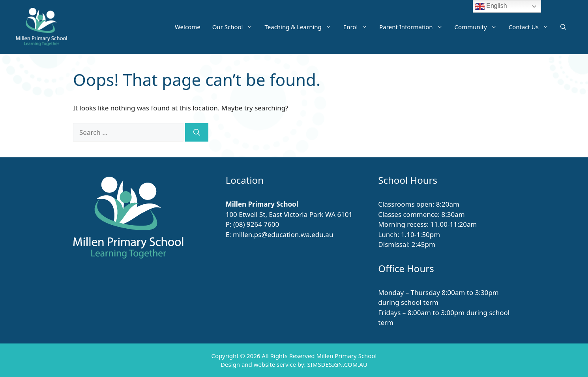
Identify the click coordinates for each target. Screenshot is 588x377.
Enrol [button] (358, 27)
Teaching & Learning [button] (301, 27)
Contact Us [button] (532, 27)
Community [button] (479, 27)
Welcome (188, 27)
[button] (563, 27)
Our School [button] (236, 27)
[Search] (197, 133)
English (491, 6)
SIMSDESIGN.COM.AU (337, 364)
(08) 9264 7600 (256, 224)
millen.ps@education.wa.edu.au (283, 234)
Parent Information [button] (414, 27)
